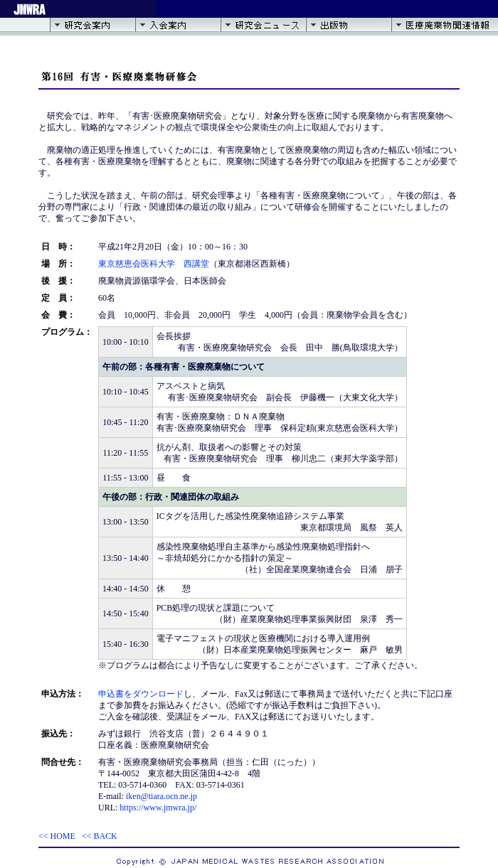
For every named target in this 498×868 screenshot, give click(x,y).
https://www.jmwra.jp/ (158, 808)
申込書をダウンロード (141, 694)
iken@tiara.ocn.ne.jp (161, 796)
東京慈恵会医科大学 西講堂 (154, 264)
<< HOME (57, 836)
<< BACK (100, 836)
